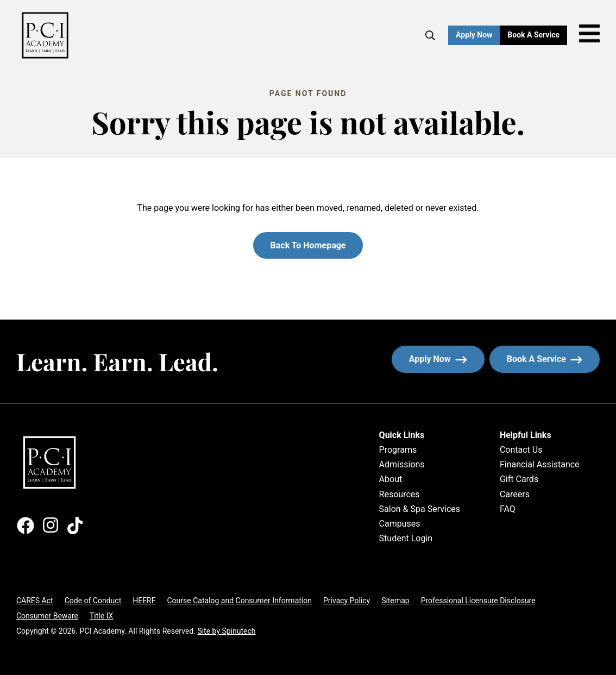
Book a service (553, 359)
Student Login (406, 538)
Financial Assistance (540, 464)
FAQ (508, 509)
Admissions (402, 464)
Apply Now (474, 35)
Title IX (101, 616)
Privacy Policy (347, 601)
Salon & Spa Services (420, 509)
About (391, 479)
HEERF (144, 601)
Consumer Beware (47, 616)
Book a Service (537, 35)
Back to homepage (308, 245)
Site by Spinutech (226, 631)
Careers (515, 494)
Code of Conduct (93, 601)
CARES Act (35, 601)
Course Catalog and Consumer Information (240, 601)
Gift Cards (519, 479)
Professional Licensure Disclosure (478, 601)
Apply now (438, 359)
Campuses (400, 524)
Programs (398, 450)
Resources (400, 494)
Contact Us (521, 450)
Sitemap (395, 601)
